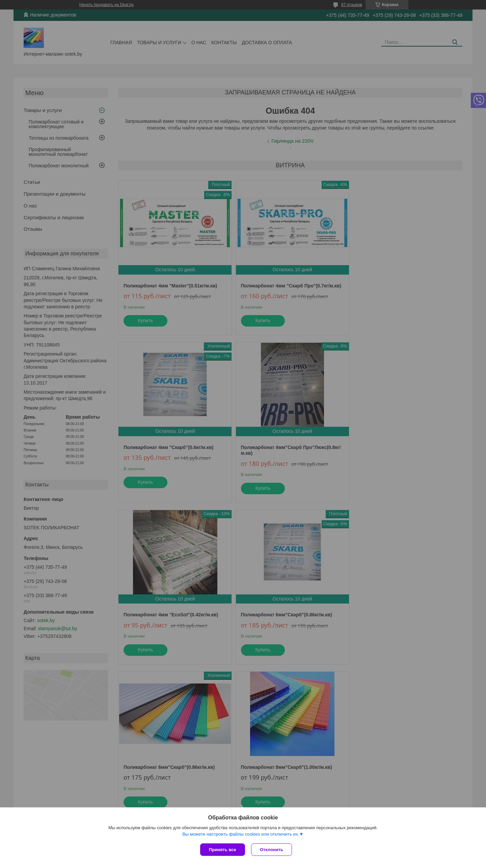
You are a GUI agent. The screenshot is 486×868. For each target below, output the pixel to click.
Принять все (223, 850)
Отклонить (272, 850)
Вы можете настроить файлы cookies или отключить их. (241, 835)
